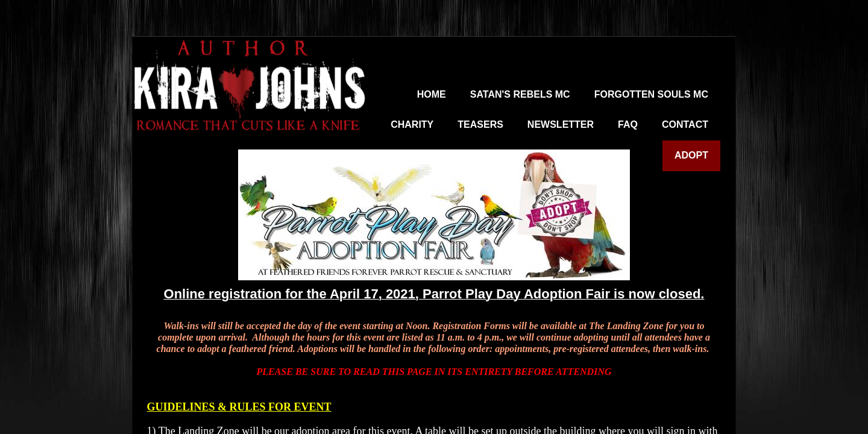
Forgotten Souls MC (651, 94)
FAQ (628, 124)
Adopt (691, 155)
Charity (412, 124)
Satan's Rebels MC (520, 94)
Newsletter (561, 124)
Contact (685, 124)
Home (432, 94)
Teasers (480, 124)
